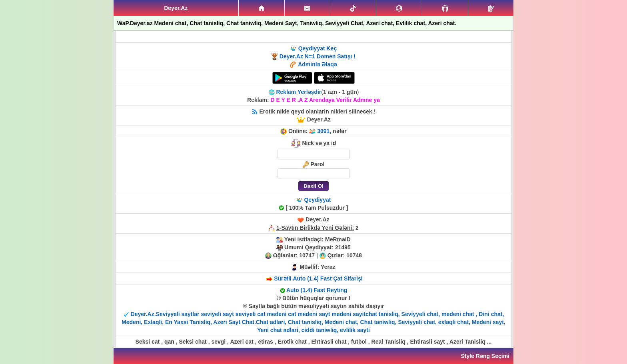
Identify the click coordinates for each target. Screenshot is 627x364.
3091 (323, 131)
